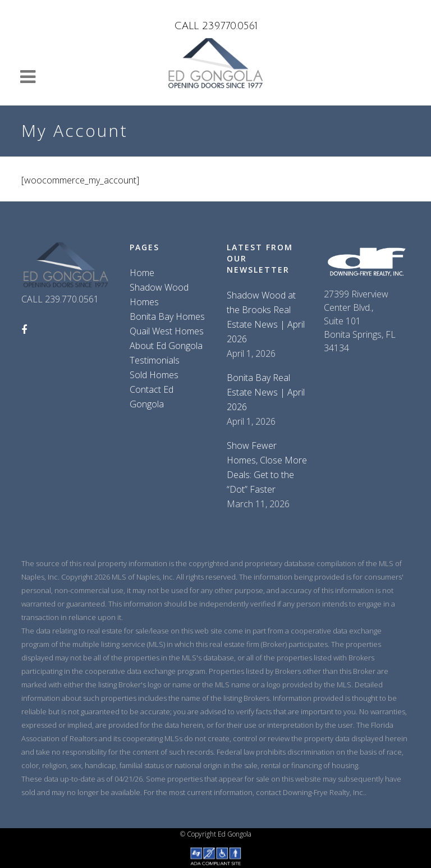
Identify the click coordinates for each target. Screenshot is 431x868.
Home (142, 273)
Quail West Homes (167, 331)
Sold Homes (154, 375)
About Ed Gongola (166, 346)
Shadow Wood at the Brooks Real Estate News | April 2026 (266, 317)
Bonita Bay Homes (167, 316)
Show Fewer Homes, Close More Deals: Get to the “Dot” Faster (267, 467)
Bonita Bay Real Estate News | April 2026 (266, 392)
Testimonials (155, 360)
